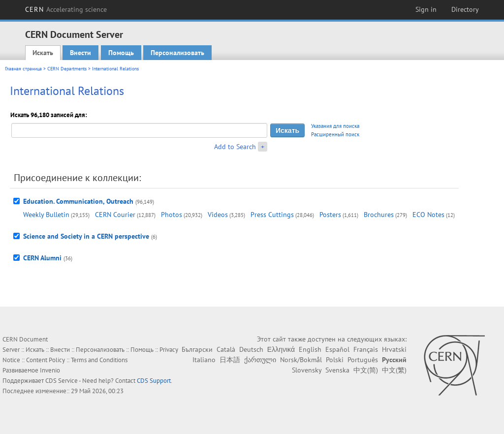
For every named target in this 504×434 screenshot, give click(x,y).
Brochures (379, 215)
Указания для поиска (335, 126)
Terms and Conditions (99, 360)
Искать (43, 53)
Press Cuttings (272, 215)
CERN (66, 9)
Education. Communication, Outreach (78, 201)
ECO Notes (428, 215)
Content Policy (46, 360)
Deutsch (251, 349)
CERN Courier (115, 215)
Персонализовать (177, 53)
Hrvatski (394, 349)
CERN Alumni (42, 258)
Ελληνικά (281, 349)
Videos (218, 215)
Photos (172, 215)
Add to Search (235, 147)
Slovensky (307, 370)
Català (226, 349)
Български (197, 349)
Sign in (426, 9)
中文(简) (366, 370)
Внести (80, 53)
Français (366, 349)
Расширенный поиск (335, 134)
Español (337, 349)
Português (363, 360)
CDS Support (154, 381)
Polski (335, 360)
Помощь (121, 53)
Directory (465, 9)
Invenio (50, 370)
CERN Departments (67, 69)
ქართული (260, 360)
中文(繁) (394, 370)
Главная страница (23, 69)
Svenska (337, 370)
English (310, 349)
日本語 (230, 360)
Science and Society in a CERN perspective (86, 236)
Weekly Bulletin (46, 215)
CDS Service (62, 381)
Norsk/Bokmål (301, 360)
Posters (330, 215)
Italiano (204, 360)
